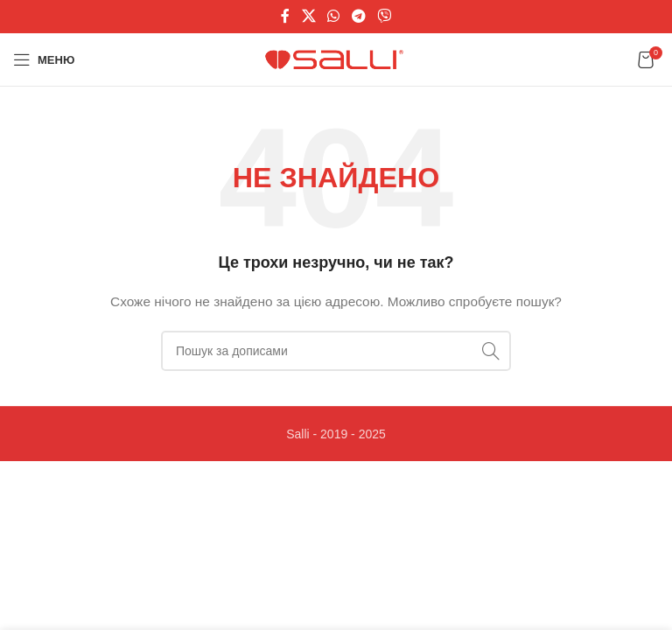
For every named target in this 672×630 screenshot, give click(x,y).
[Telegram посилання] (358, 16)
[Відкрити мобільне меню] (44, 59)
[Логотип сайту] (336, 59)
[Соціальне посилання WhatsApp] (334, 16)
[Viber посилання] (384, 16)
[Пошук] (336, 351)
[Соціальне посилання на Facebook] (285, 16)
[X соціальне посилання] (308, 16)
